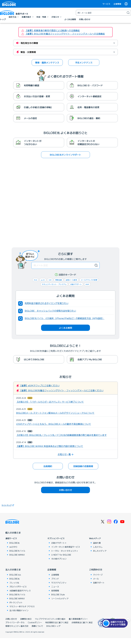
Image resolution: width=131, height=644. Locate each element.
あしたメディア (100, 551)
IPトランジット (16, 602)
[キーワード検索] (101, 13)
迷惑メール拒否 (71, 280)
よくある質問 (65, 328)
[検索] (128, 13)
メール (96, 579)
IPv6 (35, 280)
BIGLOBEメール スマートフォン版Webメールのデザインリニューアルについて (55, 413)
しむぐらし (98, 547)
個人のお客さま (13, 533)
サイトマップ (8, 505)
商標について (37, 626)
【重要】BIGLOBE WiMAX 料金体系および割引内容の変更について (50, 446)
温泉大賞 (97, 543)
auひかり (13, 547)
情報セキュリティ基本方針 (17, 626)
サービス (106, 4)
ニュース (55, 587)
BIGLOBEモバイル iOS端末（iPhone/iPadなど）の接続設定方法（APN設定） (65, 318)
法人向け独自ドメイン (19, 610)
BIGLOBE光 (14, 543)
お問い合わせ (65, 490)
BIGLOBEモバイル (17, 551)
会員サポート (99, 583)
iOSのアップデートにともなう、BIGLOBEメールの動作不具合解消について (54, 424)
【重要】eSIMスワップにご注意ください (39, 385)
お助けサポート (76, 284)
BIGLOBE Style (58, 595)
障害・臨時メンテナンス (47, 62)
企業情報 (117, 4)
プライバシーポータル (15, 622)
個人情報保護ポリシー (78, 619)
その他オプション (59, 559)
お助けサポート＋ (59, 543)
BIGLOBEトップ (53, 626)
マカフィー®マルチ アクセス (22, 606)
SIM (50, 280)
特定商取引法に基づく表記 (57, 622)
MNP (87, 284)
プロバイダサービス (18, 587)
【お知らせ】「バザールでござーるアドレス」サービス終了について (50, 402)
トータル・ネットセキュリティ (65, 551)
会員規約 (48, 466)
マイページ (98, 575)
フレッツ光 (14, 583)
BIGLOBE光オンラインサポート (65, 155)
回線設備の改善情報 (83, 466)
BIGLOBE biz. (15, 575)
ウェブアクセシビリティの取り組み (50, 619)
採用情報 (55, 591)
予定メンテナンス (84, 62)
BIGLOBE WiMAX (17, 555)
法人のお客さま (13, 569)
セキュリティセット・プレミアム (54, 284)
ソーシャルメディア (60, 598)
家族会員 (59, 280)
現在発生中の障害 (29, 43)
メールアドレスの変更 (89, 280)
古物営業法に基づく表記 (82, 622)
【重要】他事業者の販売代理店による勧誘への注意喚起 (52, 30)
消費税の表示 (26, 619)
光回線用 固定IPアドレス (20, 591)
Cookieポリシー (35, 622)
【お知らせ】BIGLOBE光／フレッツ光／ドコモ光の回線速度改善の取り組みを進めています (61, 435)
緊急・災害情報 (28, 52)
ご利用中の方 (96, 569)
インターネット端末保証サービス (66, 547)
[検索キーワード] (65, 265)
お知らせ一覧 (64, 454)
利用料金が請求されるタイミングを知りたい (47, 303)
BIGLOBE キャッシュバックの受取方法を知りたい (50, 311)
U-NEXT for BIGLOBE (61, 555)
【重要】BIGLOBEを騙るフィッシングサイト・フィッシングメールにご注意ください (61, 390)
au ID (43, 280)
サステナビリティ (59, 583)
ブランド (55, 579)
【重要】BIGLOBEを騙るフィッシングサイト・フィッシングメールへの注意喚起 (65, 34)
